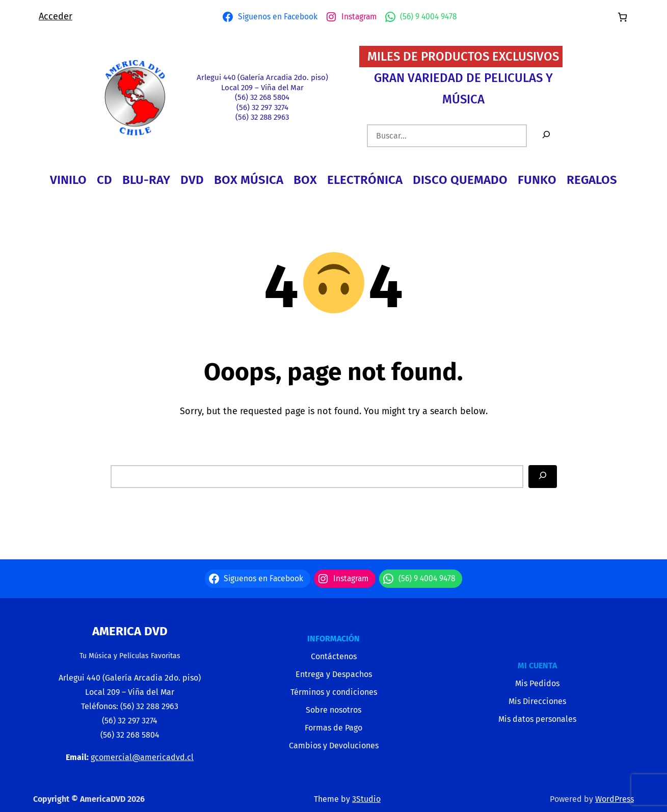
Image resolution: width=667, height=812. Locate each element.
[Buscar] (546, 136)
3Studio (366, 799)
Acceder (56, 16)
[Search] (543, 477)
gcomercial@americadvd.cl (142, 757)
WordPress (615, 799)
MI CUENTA (537, 666)
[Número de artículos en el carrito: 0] (622, 17)
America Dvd (130, 631)
